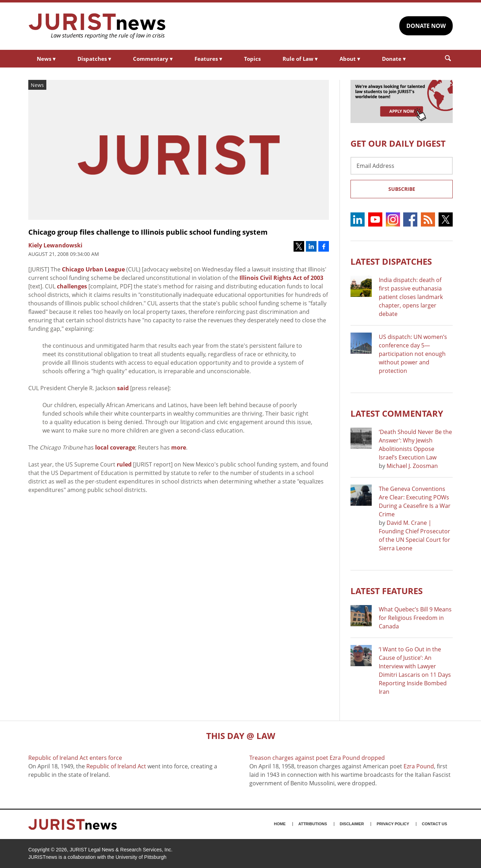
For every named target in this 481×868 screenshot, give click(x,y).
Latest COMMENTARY (397, 413)
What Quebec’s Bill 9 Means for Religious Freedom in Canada (415, 618)
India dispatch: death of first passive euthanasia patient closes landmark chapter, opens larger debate (411, 297)
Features (208, 59)
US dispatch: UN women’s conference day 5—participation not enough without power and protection (413, 354)
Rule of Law (300, 59)
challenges (72, 286)
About (350, 59)
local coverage (115, 447)
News (46, 59)
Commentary (153, 59)
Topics (252, 59)
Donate (394, 59)
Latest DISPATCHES (391, 261)
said (123, 388)
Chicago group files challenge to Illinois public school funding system (148, 232)
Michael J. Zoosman (412, 466)
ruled (124, 464)
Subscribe (402, 189)
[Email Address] (402, 166)
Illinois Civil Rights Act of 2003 (281, 278)
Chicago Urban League (93, 269)
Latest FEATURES (387, 591)
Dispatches (94, 59)
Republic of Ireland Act (116, 766)
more (179, 447)
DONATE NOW (426, 26)
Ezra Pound (419, 766)
